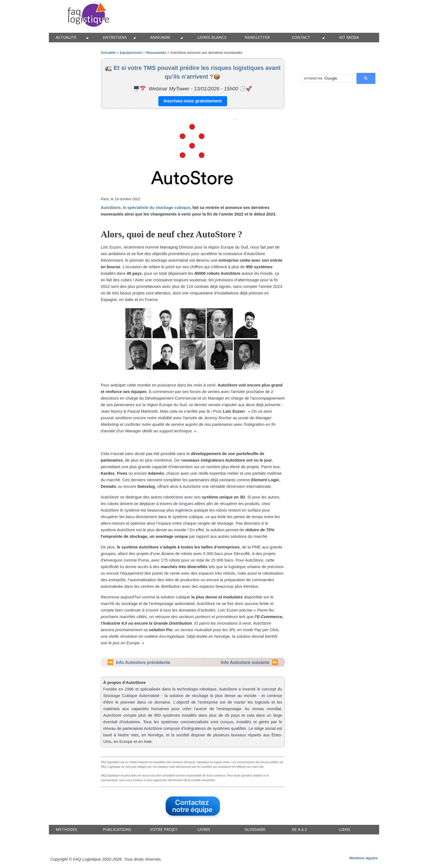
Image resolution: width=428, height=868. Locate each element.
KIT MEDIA (349, 38)
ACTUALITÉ (66, 38)
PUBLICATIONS (117, 830)
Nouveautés (156, 53)
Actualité (108, 53)
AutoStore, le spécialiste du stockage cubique (145, 207)
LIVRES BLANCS (212, 38)
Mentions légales (363, 858)
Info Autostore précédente (143, 662)
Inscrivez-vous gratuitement (193, 101)
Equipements (131, 53)
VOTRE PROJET (164, 830)
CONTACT (301, 38)
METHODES (66, 830)
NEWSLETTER (257, 38)
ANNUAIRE (160, 38)
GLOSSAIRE (255, 830)
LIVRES (204, 830)
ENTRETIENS (115, 38)
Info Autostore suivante (245, 662)
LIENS (345, 830)
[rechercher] (326, 78)
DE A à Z (299, 830)
